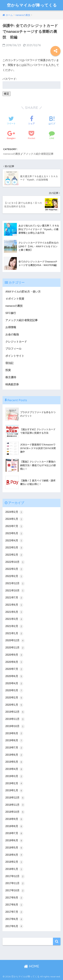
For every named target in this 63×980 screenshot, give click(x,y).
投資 (8, 370)
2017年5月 (14, 926)
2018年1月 (14, 869)
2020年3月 (14, 691)
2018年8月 (14, 826)
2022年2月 (14, 576)
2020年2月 (14, 698)
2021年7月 (14, 598)
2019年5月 (14, 762)
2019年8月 (14, 741)
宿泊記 (9, 363)
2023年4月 (14, 541)
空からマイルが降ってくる (32, 5)
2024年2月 (14, 512)
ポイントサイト (15, 356)
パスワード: (32, 83)
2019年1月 (14, 791)
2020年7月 (14, 669)
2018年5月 (14, 848)
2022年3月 (14, 569)
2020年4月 (14, 684)
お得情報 (11, 327)
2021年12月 (15, 584)
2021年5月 (14, 612)
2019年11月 (15, 719)
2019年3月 (14, 776)
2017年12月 (15, 876)
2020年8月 (14, 662)
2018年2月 (14, 862)
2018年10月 (15, 812)
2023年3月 (14, 548)
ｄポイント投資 (15, 299)
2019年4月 (14, 769)
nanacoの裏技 (12, 154)
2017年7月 (14, 912)
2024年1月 (14, 519)
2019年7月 (14, 748)
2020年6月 (14, 676)
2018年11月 (15, 805)
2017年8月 (14, 905)
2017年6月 (14, 919)
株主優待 (11, 377)
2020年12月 (15, 641)
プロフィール (13, 349)
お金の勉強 (12, 334)
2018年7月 (14, 833)
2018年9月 (14, 819)
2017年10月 (15, 891)
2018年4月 (14, 855)
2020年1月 (14, 705)
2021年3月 (14, 619)
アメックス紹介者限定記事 (38, 154)
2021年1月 (14, 634)
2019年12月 (15, 712)
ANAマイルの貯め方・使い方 (23, 292)
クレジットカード (16, 342)
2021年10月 (15, 591)
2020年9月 (14, 655)
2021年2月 (14, 626)
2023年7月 (14, 526)
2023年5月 (14, 534)
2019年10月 (15, 726)
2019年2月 (14, 783)
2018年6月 (14, 841)
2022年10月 (15, 562)
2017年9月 (14, 898)
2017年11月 (15, 883)
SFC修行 (11, 313)
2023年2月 (14, 555)
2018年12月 (15, 798)
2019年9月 (14, 733)
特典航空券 (12, 384)
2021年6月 (14, 605)
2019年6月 (14, 755)
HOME (32, 966)
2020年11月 (15, 648)
